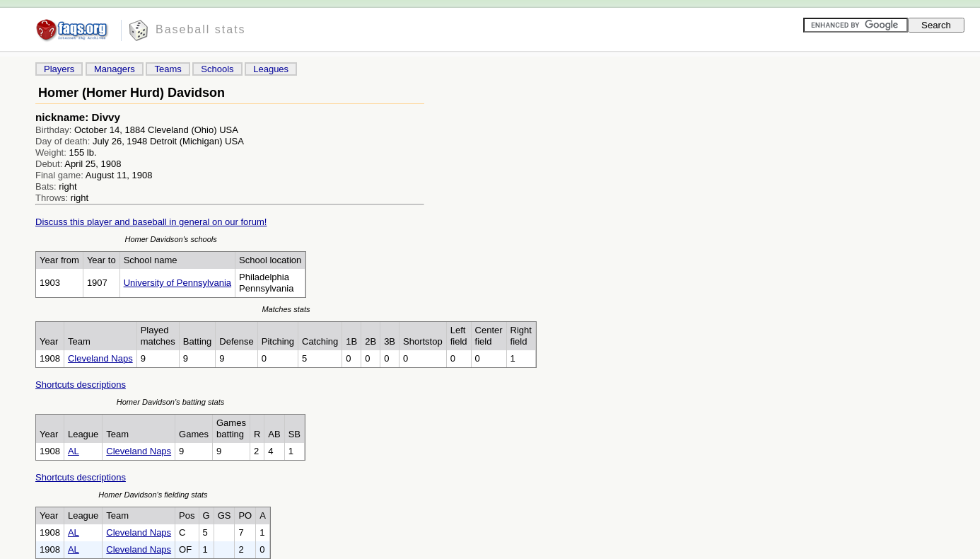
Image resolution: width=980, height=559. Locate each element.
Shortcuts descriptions (81, 385)
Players (59, 69)
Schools (217, 69)
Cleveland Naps (100, 358)
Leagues (271, 69)
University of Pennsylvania (177, 283)
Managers (115, 69)
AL (74, 451)
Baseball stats (201, 29)
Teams (168, 69)
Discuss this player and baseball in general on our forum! (151, 222)
